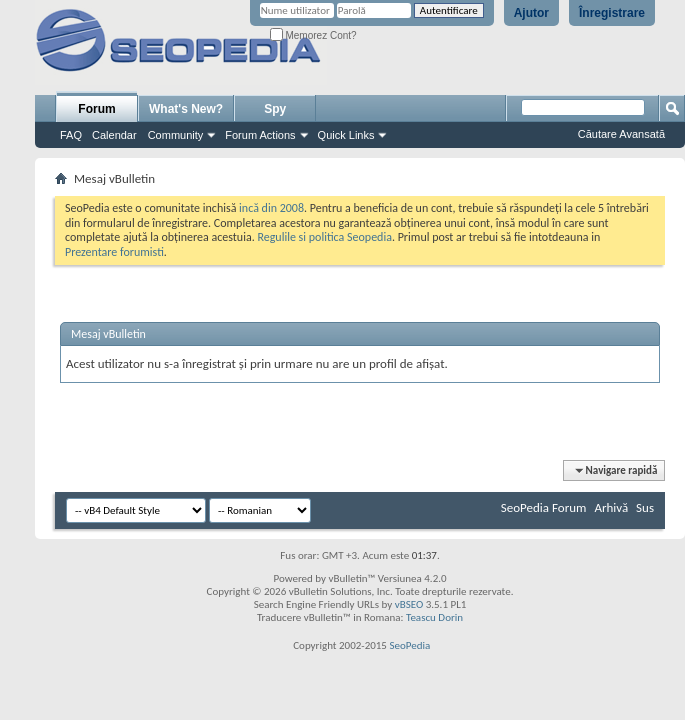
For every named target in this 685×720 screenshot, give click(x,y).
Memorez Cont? (313, 35)
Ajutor (531, 13)
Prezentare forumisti (114, 252)
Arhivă (611, 507)
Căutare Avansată (621, 134)
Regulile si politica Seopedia (324, 237)
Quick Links (346, 135)
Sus (645, 507)
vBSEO (409, 604)
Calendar (114, 135)
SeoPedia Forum (544, 507)
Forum (96, 109)
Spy (275, 109)
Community (176, 135)
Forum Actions (260, 135)
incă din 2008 (271, 208)
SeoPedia (409, 645)
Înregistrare (612, 13)
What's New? (186, 109)
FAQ (71, 135)
